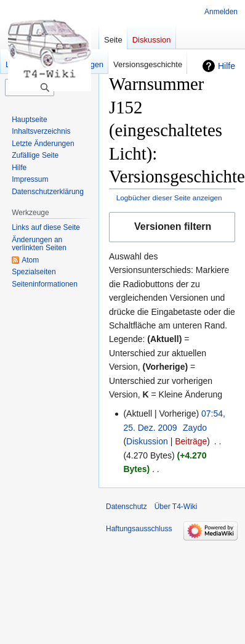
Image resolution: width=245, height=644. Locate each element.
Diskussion (147, 441)
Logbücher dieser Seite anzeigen (169, 198)
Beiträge (191, 441)
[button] (172, 227)
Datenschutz (127, 507)
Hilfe (227, 66)
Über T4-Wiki (176, 507)
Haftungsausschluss (139, 529)
